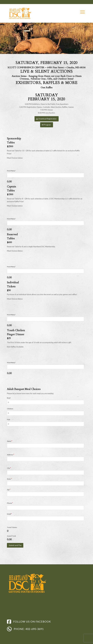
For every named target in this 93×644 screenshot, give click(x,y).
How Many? (11, 171)
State (9, 479)
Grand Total (11, 536)
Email (9, 514)
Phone (10, 503)
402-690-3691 (35, 629)
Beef (9, 398)
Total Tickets (12, 527)
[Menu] (81, 12)
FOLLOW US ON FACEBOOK (32, 622)
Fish (8, 420)
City (9, 468)
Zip (9, 490)
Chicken (10, 409)
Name (10, 441)
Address (11, 455)
